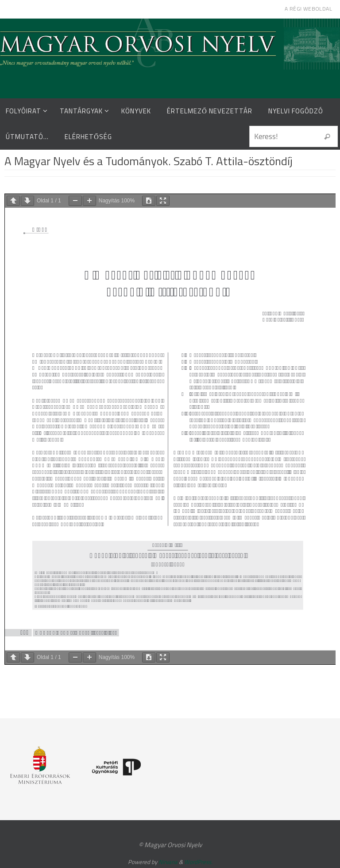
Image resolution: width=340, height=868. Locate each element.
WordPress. (198, 862)
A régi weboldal (308, 9)
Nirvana (168, 862)
